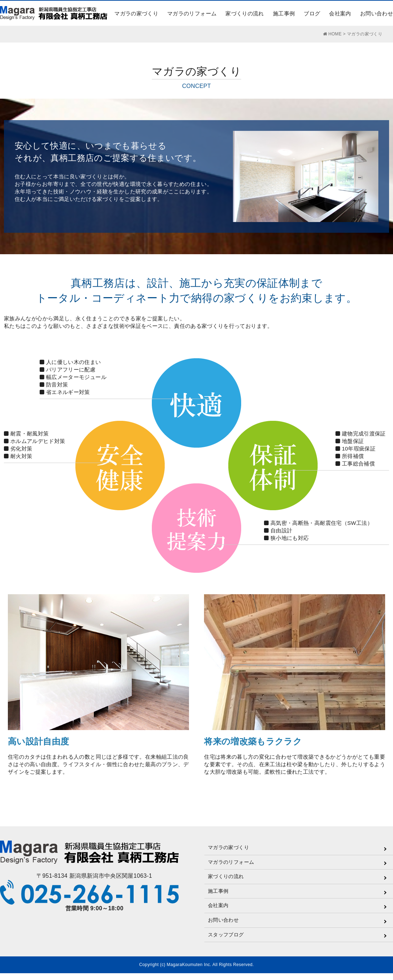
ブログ (312, 13)
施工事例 (284, 13)
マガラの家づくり (136, 13)
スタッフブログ (226, 935)
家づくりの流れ (245, 13)
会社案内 (340, 13)
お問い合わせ (377, 13)
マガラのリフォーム (192, 13)
